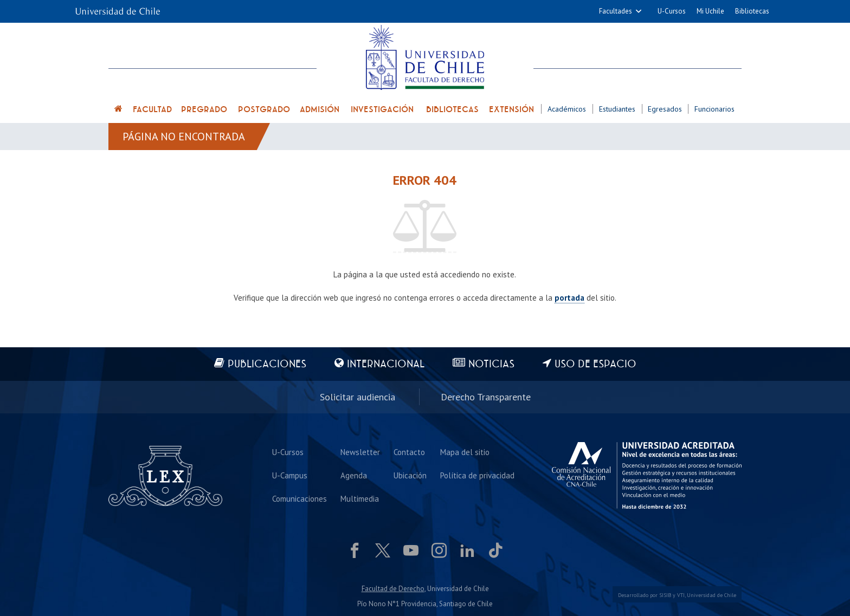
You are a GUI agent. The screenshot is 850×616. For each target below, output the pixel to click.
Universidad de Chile (711, 595)
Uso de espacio (595, 364)
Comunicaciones (300, 499)
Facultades (616, 11)
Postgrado (264, 109)
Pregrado (204, 109)
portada (569, 298)
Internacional (386, 364)
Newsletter (360, 452)
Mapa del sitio (465, 452)
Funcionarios (714, 109)
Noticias (491, 364)
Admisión (320, 109)
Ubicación (410, 475)
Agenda (354, 475)
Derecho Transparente (486, 397)
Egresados (665, 109)
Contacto (409, 452)
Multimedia (360, 499)
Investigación (382, 109)
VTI (681, 595)
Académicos (567, 109)
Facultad (152, 109)
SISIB (665, 595)
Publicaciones (267, 364)
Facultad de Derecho (393, 589)
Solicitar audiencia (358, 397)
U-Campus (290, 475)
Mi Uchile (710, 11)
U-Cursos (672, 11)
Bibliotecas (752, 11)
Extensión (511, 109)
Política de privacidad (477, 475)
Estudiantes (617, 109)
